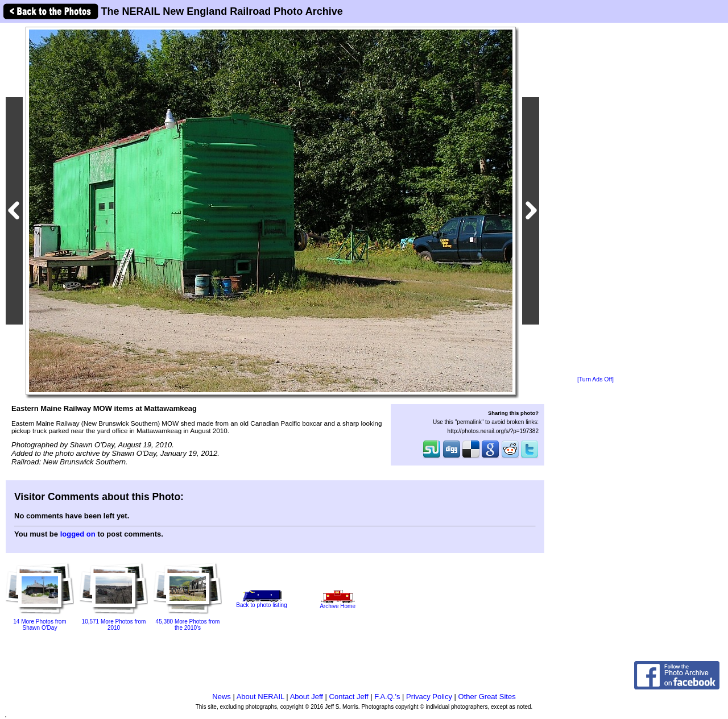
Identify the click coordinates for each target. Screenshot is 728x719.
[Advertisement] (595, 200)
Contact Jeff (349, 697)
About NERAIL (260, 697)
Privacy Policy (429, 697)
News (222, 697)
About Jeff (307, 697)
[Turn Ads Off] (595, 379)
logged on (78, 534)
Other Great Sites (487, 697)
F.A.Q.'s (387, 697)
